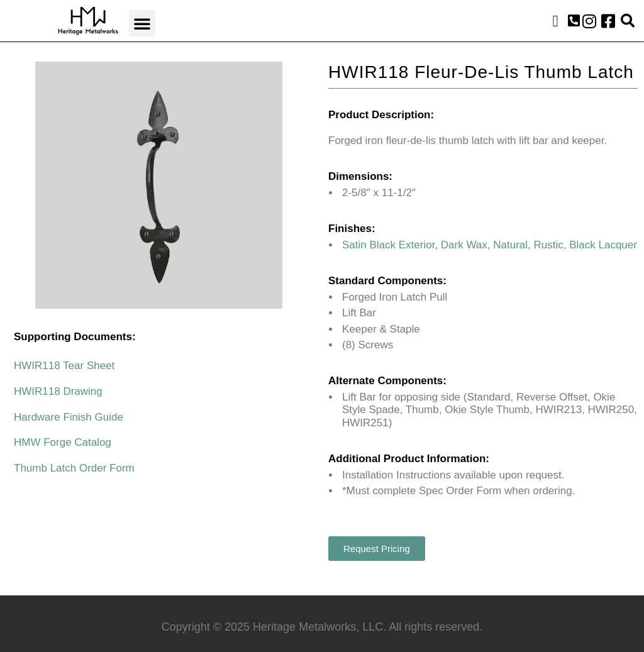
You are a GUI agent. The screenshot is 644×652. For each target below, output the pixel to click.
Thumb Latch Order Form (74, 468)
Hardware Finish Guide (69, 417)
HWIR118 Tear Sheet (64, 366)
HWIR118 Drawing (58, 391)
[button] (142, 23)
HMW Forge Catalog (63, 442)
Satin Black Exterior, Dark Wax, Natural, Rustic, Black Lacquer (490, 245)
